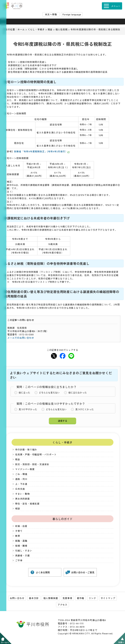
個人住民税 (62, 29)
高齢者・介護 (22, 555)
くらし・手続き (36, 29)
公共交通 (20, 489)
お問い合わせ (17, 598)
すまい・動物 (22, 494)
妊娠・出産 (21, 526)
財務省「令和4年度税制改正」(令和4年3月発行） (42, 151)
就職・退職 (21, 541)
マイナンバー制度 (25, 469)
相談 (18, 508)
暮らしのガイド (63, 519)
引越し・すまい (24, 551)
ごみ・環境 (21, 474)
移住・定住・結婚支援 (27, 504)
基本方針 (34, 598)
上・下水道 (21, 484)
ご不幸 (19, 560)
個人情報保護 (51, 598)
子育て (19, 531)
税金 (50, 29)
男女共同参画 (22, 499)
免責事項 (67, 598)
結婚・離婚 (21, 546)
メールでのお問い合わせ (21, 338)
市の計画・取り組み (26, 449)
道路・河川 (21, 479)
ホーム (21, 29)
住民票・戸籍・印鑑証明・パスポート (36, 454)
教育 (18, 536)
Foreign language (72, 14)
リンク (92, 598)
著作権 (80, 598)
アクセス (63, 605)
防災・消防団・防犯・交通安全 (32, 464)
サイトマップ (108, 598)
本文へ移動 (51, 14)
